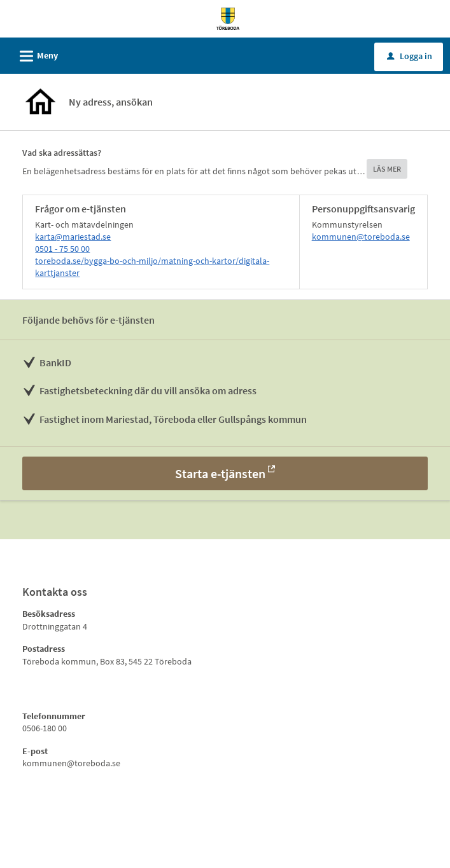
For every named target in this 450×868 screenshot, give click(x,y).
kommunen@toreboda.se (361, 237)
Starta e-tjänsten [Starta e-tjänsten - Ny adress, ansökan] (220, 473)
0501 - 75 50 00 (62, 249)
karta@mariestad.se (73, 237)
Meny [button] (35, 54)
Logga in (410, 56)
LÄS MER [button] (387, 169)
